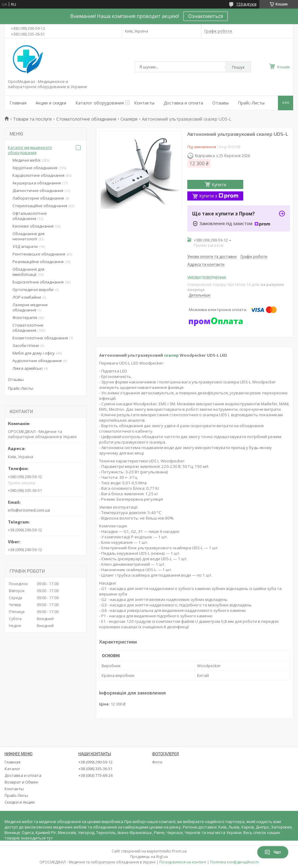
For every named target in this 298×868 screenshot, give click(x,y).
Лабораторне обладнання (38, 198)
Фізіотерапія (25, 317)
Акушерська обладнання (37, 183)
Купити (219, 185)
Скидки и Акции (20, 802)
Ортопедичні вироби (33, 290)
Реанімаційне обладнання (38, 262)
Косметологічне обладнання (40, 338)
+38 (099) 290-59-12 (95, 762)
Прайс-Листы (251, 103)
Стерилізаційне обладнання (40, 206)
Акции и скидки (51, 103)
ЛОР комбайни (27, 297)
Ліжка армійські (28, 368)
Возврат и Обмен (21, 782)
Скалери (129, 119)
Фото (157, 762)
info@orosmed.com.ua (29, 510)
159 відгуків (246, 4)
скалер (171, 355)
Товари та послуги (32, 119)
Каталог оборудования (100, 103)
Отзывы (220, 103)
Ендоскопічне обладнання (38, 282)
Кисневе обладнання (33, 226)
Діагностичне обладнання (38, 190)
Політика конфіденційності (234, 862)
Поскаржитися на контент (183, 862)
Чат (273, 852)
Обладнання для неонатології (28, 236)
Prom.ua (179, 851)
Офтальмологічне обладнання (30, 216)
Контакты (144, 103)
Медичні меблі (26, 160)
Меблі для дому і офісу (34, 353)
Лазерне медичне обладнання (30, 307)
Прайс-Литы (16, 795)
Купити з (219, 196)
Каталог (12, 769)
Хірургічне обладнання (35, 168)
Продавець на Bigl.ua (149, 857)
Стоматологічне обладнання (86, 119)
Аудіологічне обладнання (37, 361)
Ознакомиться (206, 16)
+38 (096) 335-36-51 (95, 769)
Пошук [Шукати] (238, 67)
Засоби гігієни (26, 345)
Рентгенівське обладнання (39, 254)
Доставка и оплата (183, 103)
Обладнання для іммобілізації (28, 272)
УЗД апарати (25, 246)
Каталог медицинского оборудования (30, 150)
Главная (18, 103)
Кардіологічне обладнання (38, 175)
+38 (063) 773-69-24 (95, 775)
